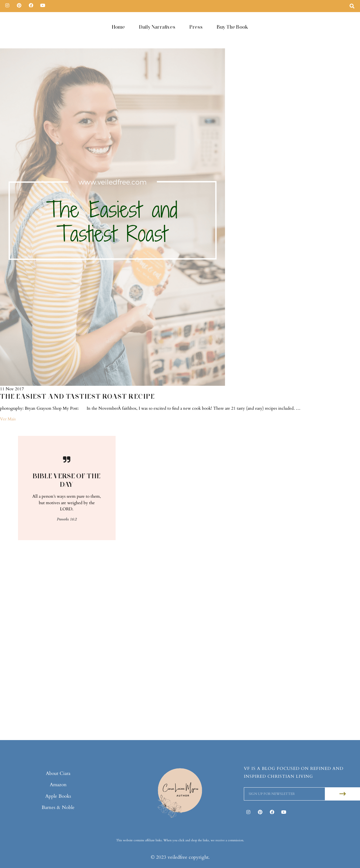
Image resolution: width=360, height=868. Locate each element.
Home (119, 27)
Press (196, 27)
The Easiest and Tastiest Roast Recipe (77, 396)
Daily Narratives (157, 27)
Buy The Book (233, 27)
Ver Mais (8, 419)
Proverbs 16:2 (67, 519)
